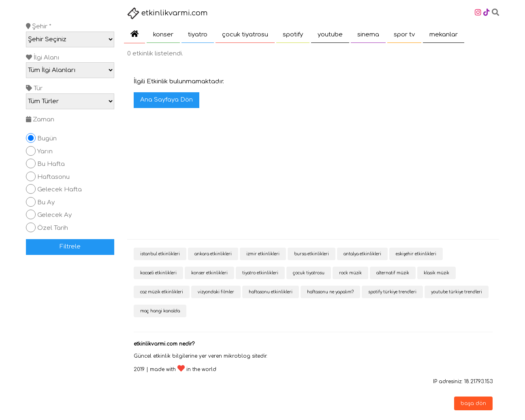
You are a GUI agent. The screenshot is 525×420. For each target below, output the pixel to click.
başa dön (473, 403)
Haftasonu (53, 177)
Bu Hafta (51, 164)
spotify (293, 35)
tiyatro (198, 35)
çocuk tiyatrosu (245, 35)
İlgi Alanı (43, 58)
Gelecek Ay (54, 215)
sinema (368, 35)
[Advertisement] (313, 174)
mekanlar (444, 35)
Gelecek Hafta (60, 190)
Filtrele (70, 247)
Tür (34, 88)
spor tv (404, 35)
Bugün (47, 139)
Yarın (45, 152)
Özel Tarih (53, 228)
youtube (330, 35)
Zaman (40, 120)
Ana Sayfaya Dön (166, 100)
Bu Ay (46, 203)
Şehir (39, 27)
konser (163, 35)
